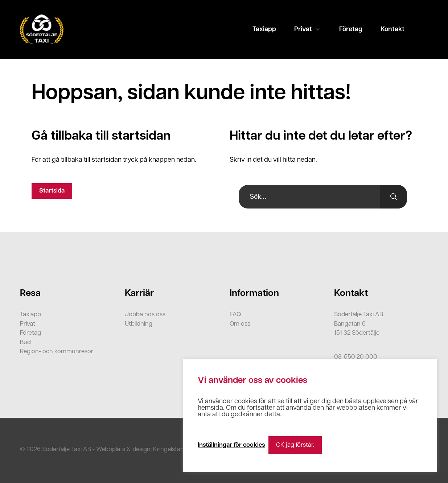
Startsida (52, 191)
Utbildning (139, 324)
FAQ (235, 315)
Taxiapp (264, 30)
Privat (303, 30)
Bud (25, 342)
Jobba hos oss (145, 315)
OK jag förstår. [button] (295, 445)
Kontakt (392, 30)
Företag (351, 30)
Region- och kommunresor (57, 352)
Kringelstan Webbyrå (181, 449)
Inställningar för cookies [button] (231, 445)
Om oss (240, 324)
